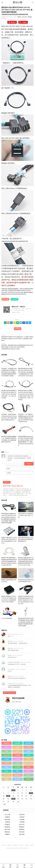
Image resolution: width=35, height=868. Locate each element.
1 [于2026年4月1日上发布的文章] (13, 790)
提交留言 (29, 464)
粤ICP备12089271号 (23, 848)
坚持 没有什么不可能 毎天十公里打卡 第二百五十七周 (26, 510)
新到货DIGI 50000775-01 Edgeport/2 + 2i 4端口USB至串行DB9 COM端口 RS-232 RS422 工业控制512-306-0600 (17, 339)
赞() (18, 329)
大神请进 (22, 817)
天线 (7, 771)
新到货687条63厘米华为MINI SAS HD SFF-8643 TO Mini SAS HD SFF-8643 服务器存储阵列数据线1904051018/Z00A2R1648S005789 (17, 292)
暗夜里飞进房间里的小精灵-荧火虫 (9, 575)
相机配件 (22, 827)
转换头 (28, 771)
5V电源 (7, 759)
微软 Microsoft (28, 763)
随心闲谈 (22, 834)
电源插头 (17, 775)
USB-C (7, 747)
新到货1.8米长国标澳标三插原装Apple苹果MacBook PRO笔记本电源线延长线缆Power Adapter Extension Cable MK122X (9, 556)
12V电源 (17, 755)
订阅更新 (27, 845)
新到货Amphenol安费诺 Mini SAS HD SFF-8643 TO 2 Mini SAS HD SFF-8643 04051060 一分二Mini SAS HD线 (9, 389)
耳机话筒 (22, 832)
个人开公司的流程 (9, 613)
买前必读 (9, 845)
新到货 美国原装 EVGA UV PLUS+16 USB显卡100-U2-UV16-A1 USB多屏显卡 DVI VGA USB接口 (9, 594)
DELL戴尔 (17, 779)
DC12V (28, 775)
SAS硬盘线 (14, 299)
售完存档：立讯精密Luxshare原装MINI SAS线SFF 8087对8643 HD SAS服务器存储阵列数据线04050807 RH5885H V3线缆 (9, 367)
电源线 (17, 747)
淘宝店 (32, 845)
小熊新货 (19, 17)
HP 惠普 (17, 767)
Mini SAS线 (5, 299)
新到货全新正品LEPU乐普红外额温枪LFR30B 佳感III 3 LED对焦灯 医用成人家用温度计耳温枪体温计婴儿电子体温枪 (26, 616)
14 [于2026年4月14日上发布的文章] (8, 796)
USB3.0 (17, 751)
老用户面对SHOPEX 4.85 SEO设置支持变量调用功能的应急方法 (26, 534)
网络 (17, 771)
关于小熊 (4, 845)
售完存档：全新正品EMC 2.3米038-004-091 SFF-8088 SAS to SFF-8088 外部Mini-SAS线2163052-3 (9, 412)
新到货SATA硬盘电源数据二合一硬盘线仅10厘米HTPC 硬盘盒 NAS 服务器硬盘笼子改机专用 (9, 434)
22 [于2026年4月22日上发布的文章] (13, 799)
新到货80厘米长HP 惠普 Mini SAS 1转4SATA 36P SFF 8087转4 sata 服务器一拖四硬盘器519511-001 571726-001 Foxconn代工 (26, 367)
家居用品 (7, 820)
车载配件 (7, 834)
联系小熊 (21, 845)
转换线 (28, 751)
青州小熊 (4, 290)
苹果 (28, 759)
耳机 (28, 747)
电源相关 (7, 827)
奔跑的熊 (7, 743)
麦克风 (28, 767)
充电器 (17, 763)
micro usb (7, 775)
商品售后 (15, 845)
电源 (7, 751)
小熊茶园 (22, 822)
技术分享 (22, 824)
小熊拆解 (22, 820)
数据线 (7, 779)
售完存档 (22, 815)
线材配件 (30, 17)
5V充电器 (17, 759)
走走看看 (17, 743)
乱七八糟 (7, 755)
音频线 (7, 767)
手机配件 (7, 824)
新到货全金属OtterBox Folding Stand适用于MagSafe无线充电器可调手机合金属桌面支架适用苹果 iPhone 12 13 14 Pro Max (26, 556)
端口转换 (24, 17)
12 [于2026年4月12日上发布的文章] (31, 793)
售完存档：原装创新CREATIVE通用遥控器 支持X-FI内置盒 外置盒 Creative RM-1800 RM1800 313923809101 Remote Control (17, 347)
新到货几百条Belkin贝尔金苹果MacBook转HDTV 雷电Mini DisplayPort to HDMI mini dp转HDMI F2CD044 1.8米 (26, 595)
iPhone (28, 779)
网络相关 (7, 832)
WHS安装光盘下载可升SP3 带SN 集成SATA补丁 (26, 575)
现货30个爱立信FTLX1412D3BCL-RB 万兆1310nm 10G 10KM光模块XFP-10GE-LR (9, 535)
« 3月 (4, 804)
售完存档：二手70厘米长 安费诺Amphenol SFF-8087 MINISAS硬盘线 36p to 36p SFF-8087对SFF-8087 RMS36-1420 (26, 413)
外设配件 (7, 817)
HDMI (28, 755)
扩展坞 (7, 763)
